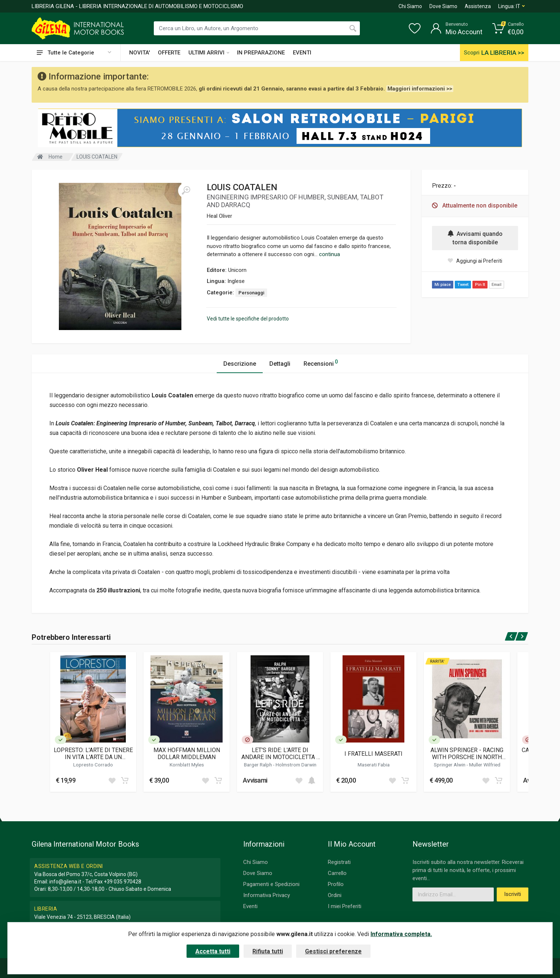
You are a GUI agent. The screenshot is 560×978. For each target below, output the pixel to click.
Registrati (339, 862)
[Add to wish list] (112, 780)
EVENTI (302, 53)
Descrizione (240, 364)
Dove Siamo (443, 6)
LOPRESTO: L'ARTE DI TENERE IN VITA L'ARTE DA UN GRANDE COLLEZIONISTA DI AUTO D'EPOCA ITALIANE (93, 754)
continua (329, 254)
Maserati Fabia (374, 765)
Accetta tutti (213, 951)
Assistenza (478, 6)
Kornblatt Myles (187, 765)
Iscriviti (513, 894)
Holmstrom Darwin (296, 765)
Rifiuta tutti (268, 951)
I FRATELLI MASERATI (373, 754)
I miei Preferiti (345, 906)
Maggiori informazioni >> (420, 89)
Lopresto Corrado (93, 765)
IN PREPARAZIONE (261, 53)
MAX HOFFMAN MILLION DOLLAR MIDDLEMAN (187, 754)
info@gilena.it (65, 882)
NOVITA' (139, 53)
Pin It (480, 285)
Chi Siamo (410, 6)
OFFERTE (169, 53)
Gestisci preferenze (333, 951)
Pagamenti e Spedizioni (271, 884)
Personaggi (251, 293)
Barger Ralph (258, 765)
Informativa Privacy (267, 895)
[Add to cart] (125, 780)
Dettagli (280, 364)
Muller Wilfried (485, 765)
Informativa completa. (401, 934)
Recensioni (321, 363)
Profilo (336, 884)
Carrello (337, 873)
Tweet (463, 285)
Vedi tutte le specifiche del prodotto (248, 319)
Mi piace (443, 285)
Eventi (250, 906)
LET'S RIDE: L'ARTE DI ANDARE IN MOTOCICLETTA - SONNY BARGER (280, 754)
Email (497, 285)
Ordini (335, 895)
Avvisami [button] (255, 780)
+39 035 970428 (123, 882)
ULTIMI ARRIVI (209, 53)
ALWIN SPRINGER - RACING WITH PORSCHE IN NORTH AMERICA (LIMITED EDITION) (467, 754)
